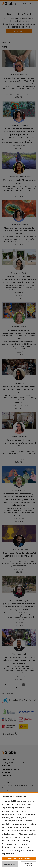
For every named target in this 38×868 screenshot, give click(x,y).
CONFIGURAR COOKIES (29, 864)
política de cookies (10, 851)
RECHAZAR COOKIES (10, 864)
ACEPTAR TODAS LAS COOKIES (19, 859)
